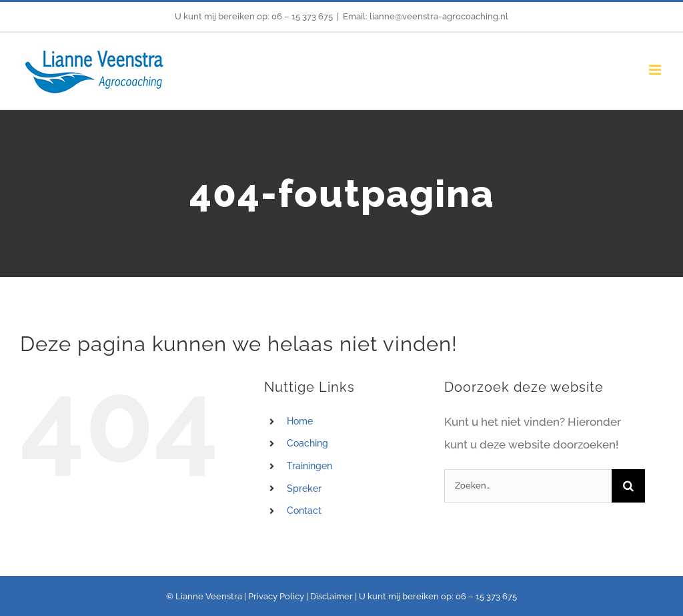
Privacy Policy (276, 596)
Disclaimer (331, 596)
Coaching (307, 443)
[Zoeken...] (528, 486)
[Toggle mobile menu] (656, 70)
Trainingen (309, 466)
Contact (304, 511)
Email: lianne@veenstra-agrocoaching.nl (426, 16)
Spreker (304, 489)
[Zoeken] (628, 486)
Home (300, 421)
